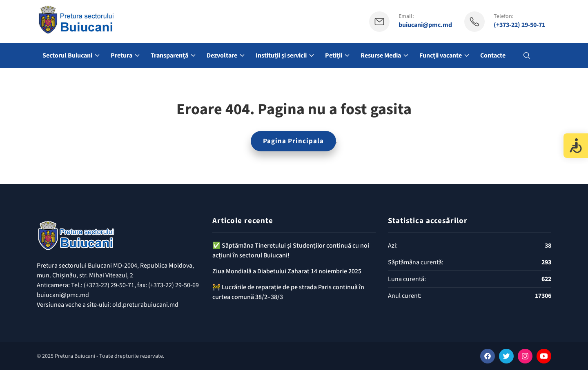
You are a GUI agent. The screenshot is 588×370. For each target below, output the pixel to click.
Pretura (121, 55)
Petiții (334, 55)
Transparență (169, 55)
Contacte (493, 55)
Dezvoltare (222, 55)
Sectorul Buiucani (67, 55)
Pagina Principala (293, 141)
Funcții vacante (441, 55)
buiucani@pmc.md (425, 25)
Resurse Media (381, 55)
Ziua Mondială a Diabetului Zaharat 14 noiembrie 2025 (287, 271)
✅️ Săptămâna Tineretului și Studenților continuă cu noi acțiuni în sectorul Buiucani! (291, 250)
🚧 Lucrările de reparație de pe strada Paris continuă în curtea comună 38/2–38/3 (288, 292)
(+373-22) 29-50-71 (519, 25)
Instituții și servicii (281, 55)
